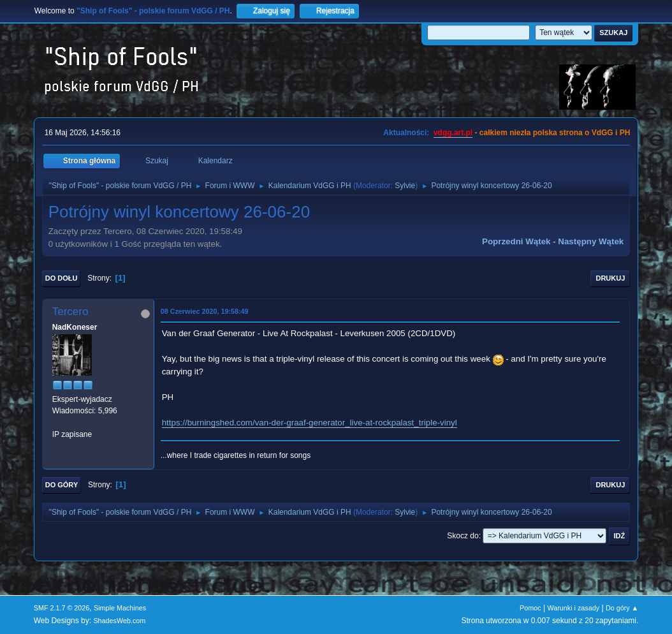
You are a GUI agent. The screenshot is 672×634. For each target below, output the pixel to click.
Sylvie (405, 186)
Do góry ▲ (622, 608)
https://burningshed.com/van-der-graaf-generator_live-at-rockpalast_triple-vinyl (310, 423)
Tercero (70, 312)
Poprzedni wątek (516, 241)
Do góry (62, 485)
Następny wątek (591, 241)
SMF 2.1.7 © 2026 (62, 608)
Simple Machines (120, 608)
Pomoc (530, 608)
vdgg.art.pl (453, 133)
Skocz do (463, 536)
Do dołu (62, 278)
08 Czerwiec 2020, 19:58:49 (205, 311)
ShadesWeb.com (119, 621)
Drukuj (610, 278)
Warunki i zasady (573, 608)
